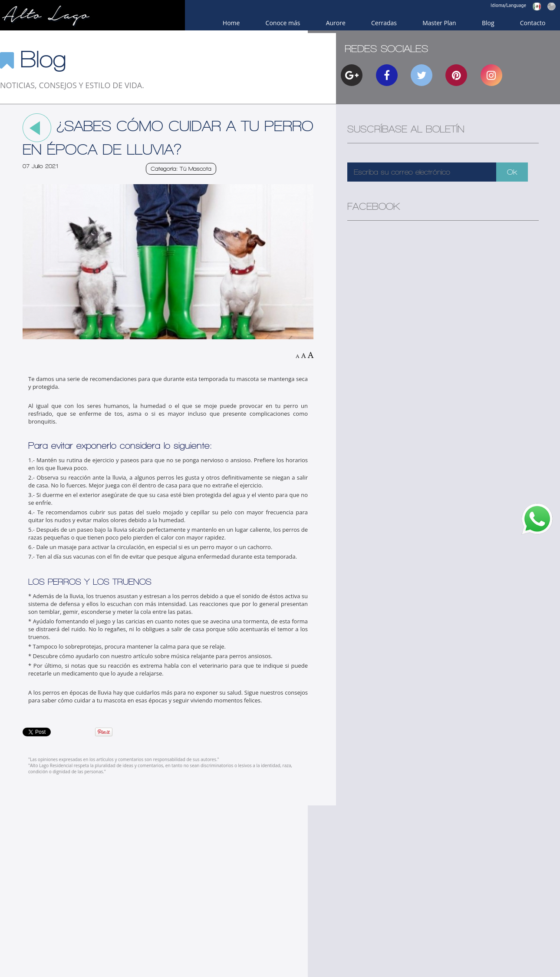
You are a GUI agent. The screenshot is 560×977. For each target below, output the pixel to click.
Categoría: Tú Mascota (181, 169)
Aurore (336, 23)
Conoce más (283, 23)
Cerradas (384, 23)
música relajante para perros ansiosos (221, 656)
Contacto (533, 23)
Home (231, 23)
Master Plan (439, 23)
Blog (488, 23)
